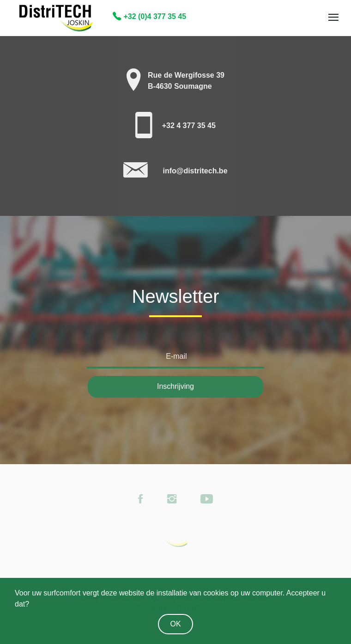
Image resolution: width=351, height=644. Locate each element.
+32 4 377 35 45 (189, 126)
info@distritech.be (195, 171)
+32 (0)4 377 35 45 (149, 16)
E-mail (176, 356)
